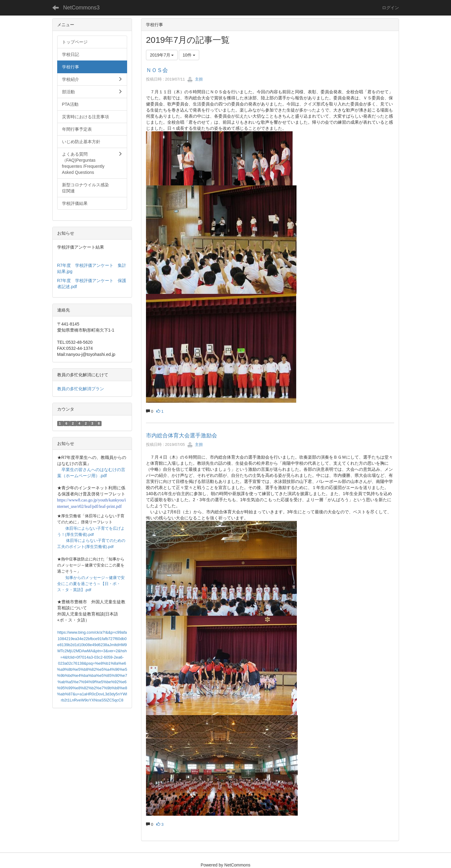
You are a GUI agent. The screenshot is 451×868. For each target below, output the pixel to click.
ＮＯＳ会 (157, 70)
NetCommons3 (82, 8)
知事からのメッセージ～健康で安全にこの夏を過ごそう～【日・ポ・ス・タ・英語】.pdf (91, 584)
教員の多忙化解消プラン (81, 389)
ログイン (390, 8)
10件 (189, 55)
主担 (195, 79)
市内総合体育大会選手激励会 (182, 436)
